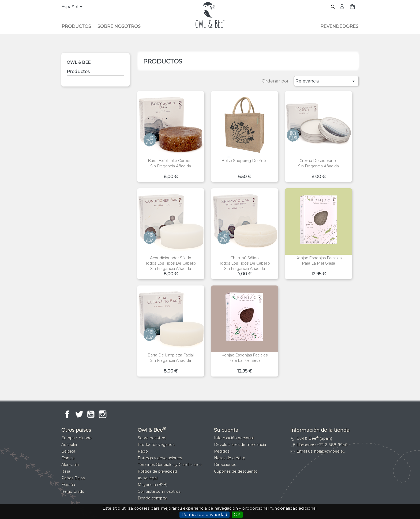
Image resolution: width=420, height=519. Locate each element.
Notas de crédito (230, 458)
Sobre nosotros (119, 26)
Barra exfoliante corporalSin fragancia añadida (171, 163)
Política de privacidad (205, 515)
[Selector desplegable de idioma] (73, 7)
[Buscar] (333, 7)
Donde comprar (152, 498)
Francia (68, 458)
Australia (69, 445)
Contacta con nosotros (159, 491)
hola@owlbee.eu (330, 451)
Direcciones (225, 465)
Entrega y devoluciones (160, 458)
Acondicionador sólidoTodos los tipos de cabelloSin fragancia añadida (171, 263)
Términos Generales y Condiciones (170, 465)
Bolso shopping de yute (245, 161)
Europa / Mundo (76, 438)
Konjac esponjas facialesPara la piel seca (245, 358)
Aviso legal (148, 478)
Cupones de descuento (236, 471)
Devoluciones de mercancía (240, 445)
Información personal (234, 438)
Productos (76, 26)
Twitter (79, 414)
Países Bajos (73, 478)
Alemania (70, 465)
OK (237, 515)
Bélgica (68, 451)
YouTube (91, 414)
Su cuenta (226, 430)
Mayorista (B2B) (153, 485)
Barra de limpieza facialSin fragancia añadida (171, 358)
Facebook (67, 414)
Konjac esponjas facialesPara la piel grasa (318, 261)
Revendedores (339, 26)
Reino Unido (73, 491)
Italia (66, 471)
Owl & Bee (79, 62)
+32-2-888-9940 (332, 445)
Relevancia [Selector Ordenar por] (326, 81)
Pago (143, 451)
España (68, 485)
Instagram (103, 414)
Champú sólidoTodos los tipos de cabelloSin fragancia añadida (245, 263)
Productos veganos (156, 445)
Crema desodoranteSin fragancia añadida (318, 163)
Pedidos (222, 451)
